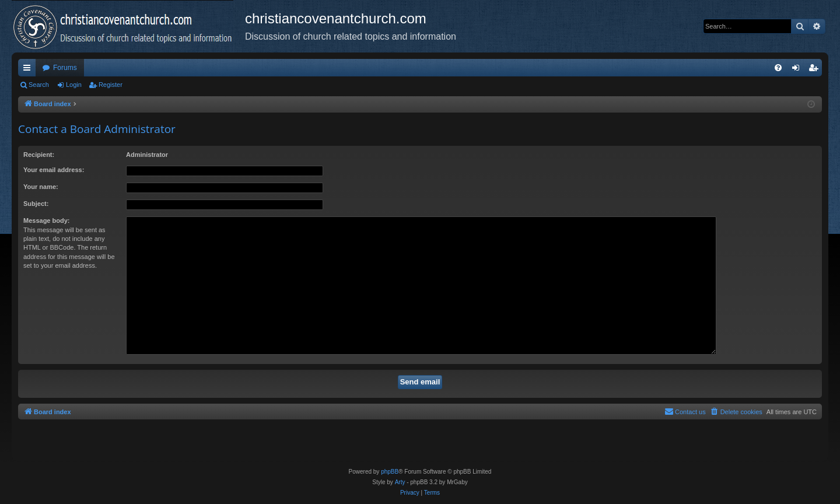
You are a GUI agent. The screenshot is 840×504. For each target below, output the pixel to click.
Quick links (29, 70)
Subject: (36, 204)
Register (111, 85)
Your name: (41, 187)
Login (74, 85)
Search (39, 85)
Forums (65, 68)
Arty (400, 482)
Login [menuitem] (798, 70)
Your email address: (54, 170)
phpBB (390, 472)
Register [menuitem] (816, 70)
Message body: (46, 220)
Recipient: (39, 155)
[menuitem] (778, 68)
